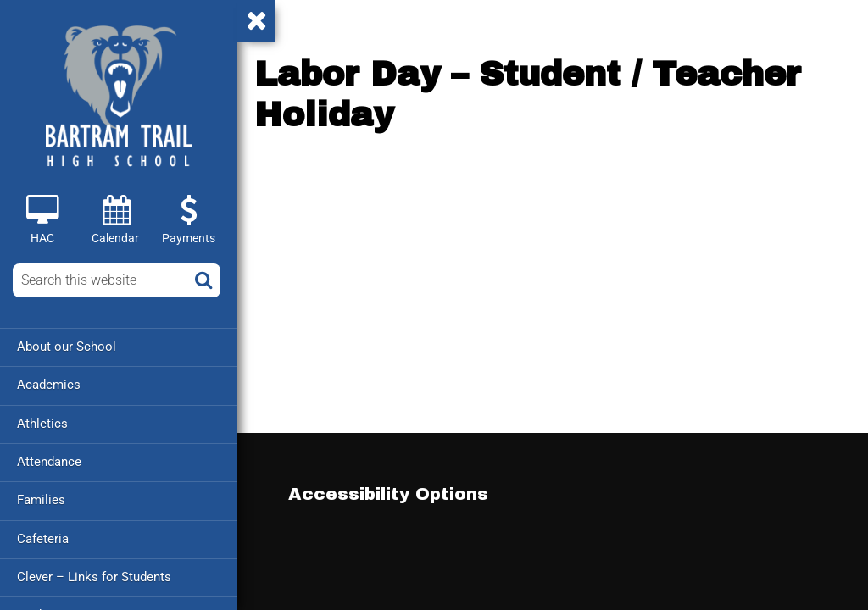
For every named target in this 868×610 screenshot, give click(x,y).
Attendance (49, 461)
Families (41, 499)
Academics (49, 385)
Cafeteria (43, 537)
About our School (67, 347)
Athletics (42, 423)
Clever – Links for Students (94, 575)
